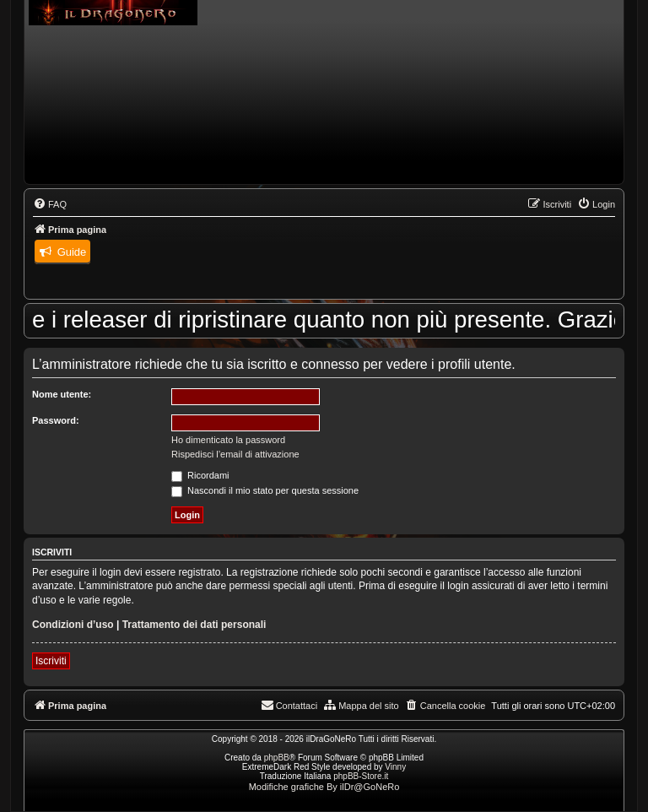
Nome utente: (62, 394)
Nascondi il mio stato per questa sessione (265, 490)
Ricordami (200, 475)
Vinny (395, 767)
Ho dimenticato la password (228, 440)
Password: (56, 420)
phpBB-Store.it (361, 776)
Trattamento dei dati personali (194, 625)
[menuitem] (50, 204)
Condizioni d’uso (73, 625)
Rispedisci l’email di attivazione (235, 454)
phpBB (277, 758)
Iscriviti (51, 661)
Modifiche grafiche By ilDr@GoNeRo (324, 787)
